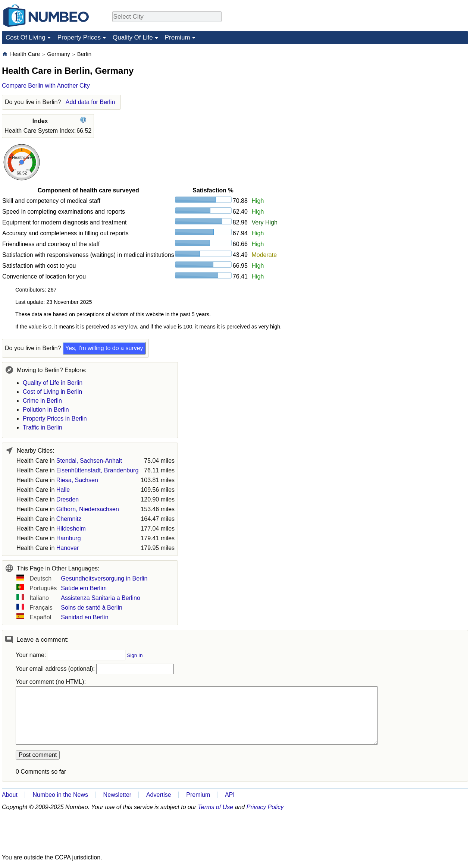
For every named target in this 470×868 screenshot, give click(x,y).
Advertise (159, 795)
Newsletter (117, 795)
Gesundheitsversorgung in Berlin (104, 578)
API (230, 795)
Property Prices (79, 37)
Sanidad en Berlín (84, 617)
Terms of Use (216, 807)
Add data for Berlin (90, 102)
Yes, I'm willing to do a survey (104, 348)
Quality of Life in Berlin (53, 383)
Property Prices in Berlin (55, 419)
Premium (178, 37)
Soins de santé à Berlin (92, 608)
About (10, 795)
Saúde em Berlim (84, 588)
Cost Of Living (26, 37)
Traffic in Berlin (43, 427)
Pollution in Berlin (46, 410)
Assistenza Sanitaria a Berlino (101, 598)
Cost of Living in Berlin (52, 392)
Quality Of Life (133, 37)
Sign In (135, 655)
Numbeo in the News (60, 795)
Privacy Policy (265, 807)
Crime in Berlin (42, 401)
